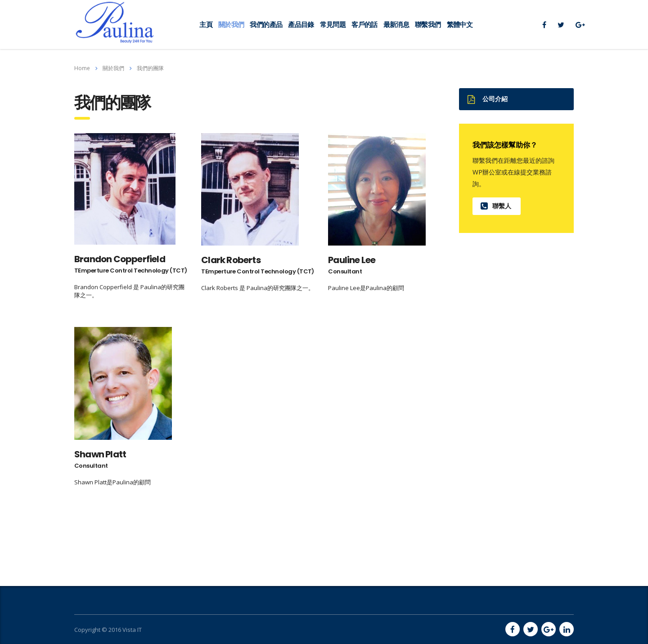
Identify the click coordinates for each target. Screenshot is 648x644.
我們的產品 (266, 25)
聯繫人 (496, 206)
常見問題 (333, 25)
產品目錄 (301, 25)
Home (82, 68)
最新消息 (396, 25)
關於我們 (231, 25)
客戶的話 (364, 25)
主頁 (206, 25)
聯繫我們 (428, 25)
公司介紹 (488, 99)
